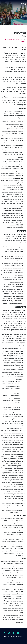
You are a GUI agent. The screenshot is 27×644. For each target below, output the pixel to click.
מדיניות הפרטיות (15, 39)
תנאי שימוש (21, 636)
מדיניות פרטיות (14, 636)
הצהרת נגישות (7, 636)
